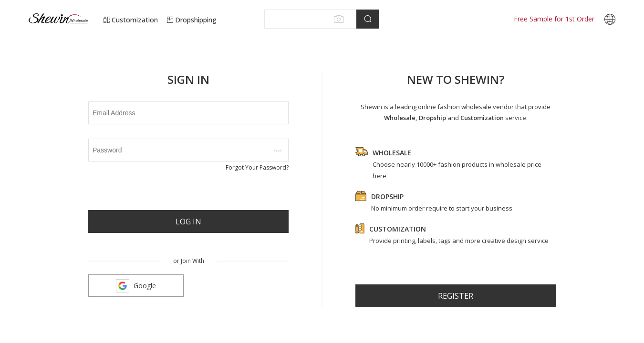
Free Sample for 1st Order (554, 19)
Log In (188, 222)
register (456, 296)
